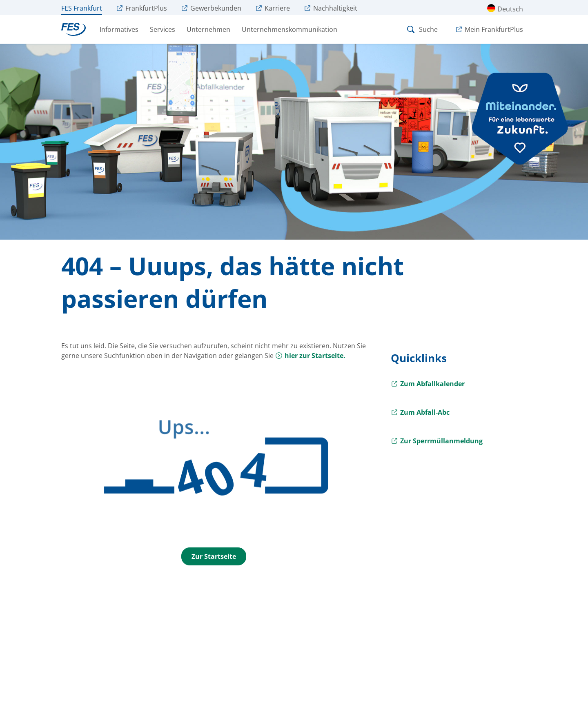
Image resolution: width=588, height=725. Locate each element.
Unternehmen (208, 29)
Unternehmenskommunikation (290, 29)
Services (163, 29)
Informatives (119, 29)
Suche (422, 29)
